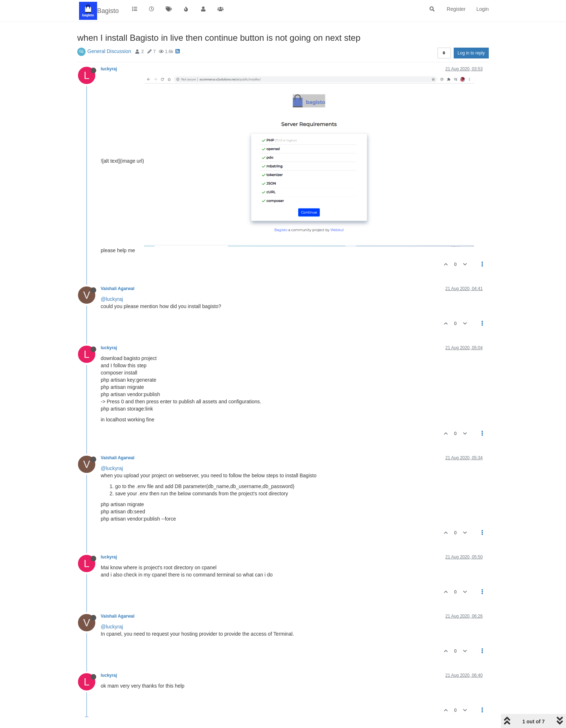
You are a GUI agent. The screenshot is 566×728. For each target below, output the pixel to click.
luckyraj (109, 69)
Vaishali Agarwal (117, 289)
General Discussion (109, 51)
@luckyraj (112, 299)
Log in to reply (471, 53)
